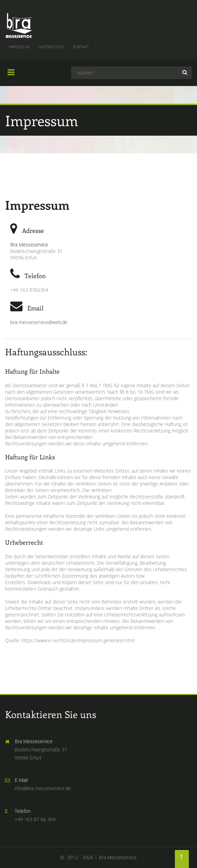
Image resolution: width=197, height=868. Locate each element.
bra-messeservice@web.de (39, 322)
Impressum (19, 47)
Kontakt (81, 47)
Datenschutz (51, 47)
